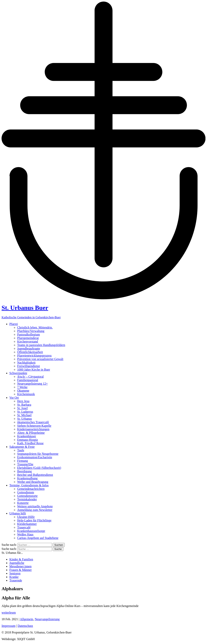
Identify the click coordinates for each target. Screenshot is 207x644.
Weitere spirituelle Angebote (35, 506)
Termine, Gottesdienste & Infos (29, 485)
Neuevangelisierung (47, 619)
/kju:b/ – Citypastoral (30, 377)
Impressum (8, 626)
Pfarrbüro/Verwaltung (31, 331)
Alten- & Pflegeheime (31, 433)
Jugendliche (17, 563)
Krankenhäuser (27, 436)
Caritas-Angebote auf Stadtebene (38, 538)
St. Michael (24, 415)
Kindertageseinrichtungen (33, 429)
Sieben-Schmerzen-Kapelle (34, 426)
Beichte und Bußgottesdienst (35, 475)
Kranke (14, 577)
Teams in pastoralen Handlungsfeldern (41, 345)
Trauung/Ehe (25, 464)
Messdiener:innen (20, 566)
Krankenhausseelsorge (31, 531)
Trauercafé (24, 527)
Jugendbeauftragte (29, 349)
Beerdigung (24, 471)
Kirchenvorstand (28, 341)
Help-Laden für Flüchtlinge (34, 520)
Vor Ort (14, 398)
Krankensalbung (27, 478)
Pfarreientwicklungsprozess (34, 356)
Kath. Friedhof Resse (30, 443)
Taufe (21, 450)
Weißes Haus (25, 534)
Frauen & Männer (21, 570)
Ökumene (23, 391)
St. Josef (22, 408)
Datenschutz (25, 626)
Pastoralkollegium (28, 334)
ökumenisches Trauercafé (33, 422)
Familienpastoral (28, 380)
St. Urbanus (25, 419)
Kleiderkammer (27, 524)
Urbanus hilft (18, 513)
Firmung (23, 461)
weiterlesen (9, 613)
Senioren (15, 573)
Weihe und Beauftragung (33, 482)
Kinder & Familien (21, 559)
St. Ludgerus (25, 412)
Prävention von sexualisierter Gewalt (40, 359)
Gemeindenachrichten (31, 489)
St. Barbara (24, 405)
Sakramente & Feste (22, 447)
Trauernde (16, 580)
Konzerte (23, 503)
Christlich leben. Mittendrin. (35, 327)
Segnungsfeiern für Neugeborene (38, 454)
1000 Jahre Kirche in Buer (34, 370)
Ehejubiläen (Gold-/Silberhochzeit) (39, 468)
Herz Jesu (23, 401)
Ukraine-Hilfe (26, 517)
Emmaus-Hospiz (28, 440)
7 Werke (22, 387)
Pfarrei (14, 324)
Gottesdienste (26, 492)
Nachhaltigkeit (26, 363)
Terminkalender (27, 499)
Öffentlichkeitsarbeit (30, 352)
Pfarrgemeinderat (28, 338)
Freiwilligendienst (28, 366)
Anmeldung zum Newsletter (35, 510)
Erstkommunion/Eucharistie (35, 457)
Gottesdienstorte (27, 496)
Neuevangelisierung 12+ (32, 384)
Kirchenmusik (26, 394)
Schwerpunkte (18, 373)
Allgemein (27, 619)
